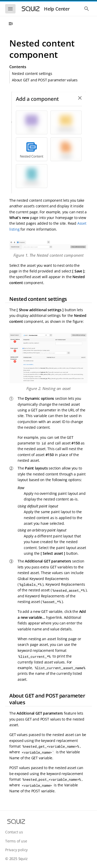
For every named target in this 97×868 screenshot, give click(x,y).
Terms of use (16, 841)
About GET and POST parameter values (45, 80)
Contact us (14, 832)
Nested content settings (32, 73)
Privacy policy (16, 850)
